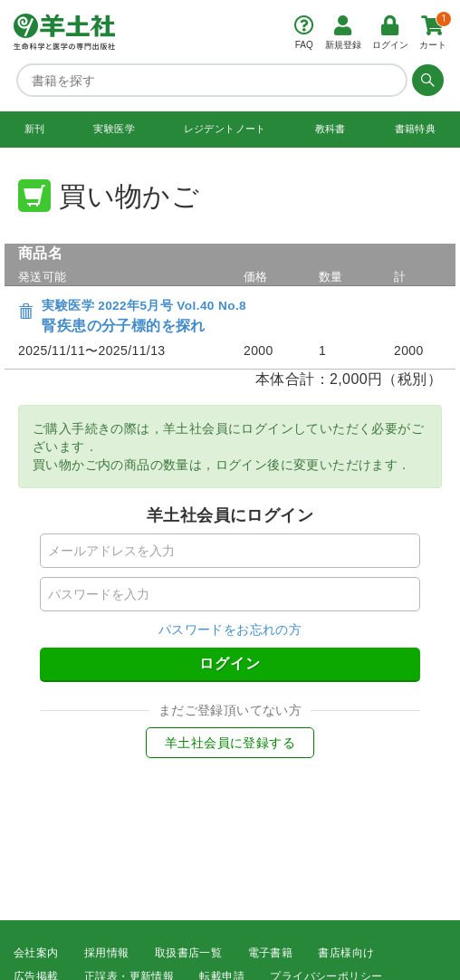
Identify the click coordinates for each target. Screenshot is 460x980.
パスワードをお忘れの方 (230, 629)
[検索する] (426, 80)
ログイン (230, 663)
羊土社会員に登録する (230, 743)
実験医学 (114, 129)
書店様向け (346, 953)
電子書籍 (271, 953)
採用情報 (107, 953)
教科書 (331, 129)
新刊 (35, 129)
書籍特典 (416, 129)
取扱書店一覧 (188, 953)
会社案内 (36, 953)
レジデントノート (225, 129)
